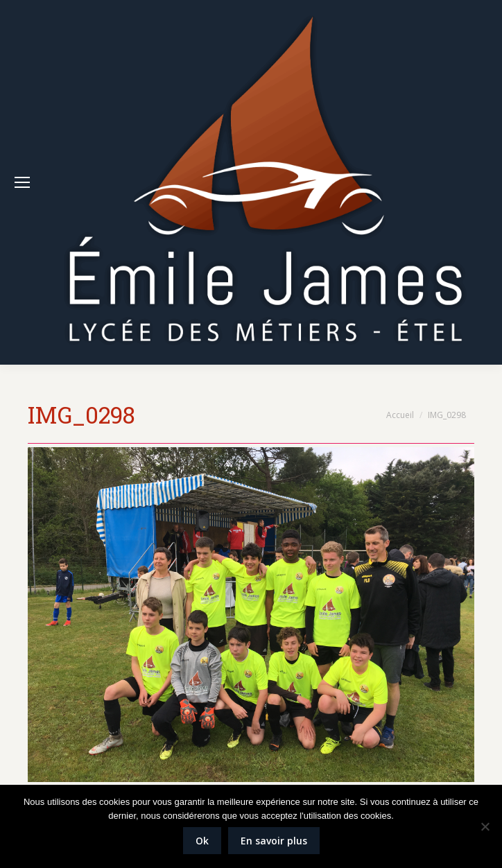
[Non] (485, 826)
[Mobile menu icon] (22, 182)
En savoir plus (274, 841)
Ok (202, 841)
